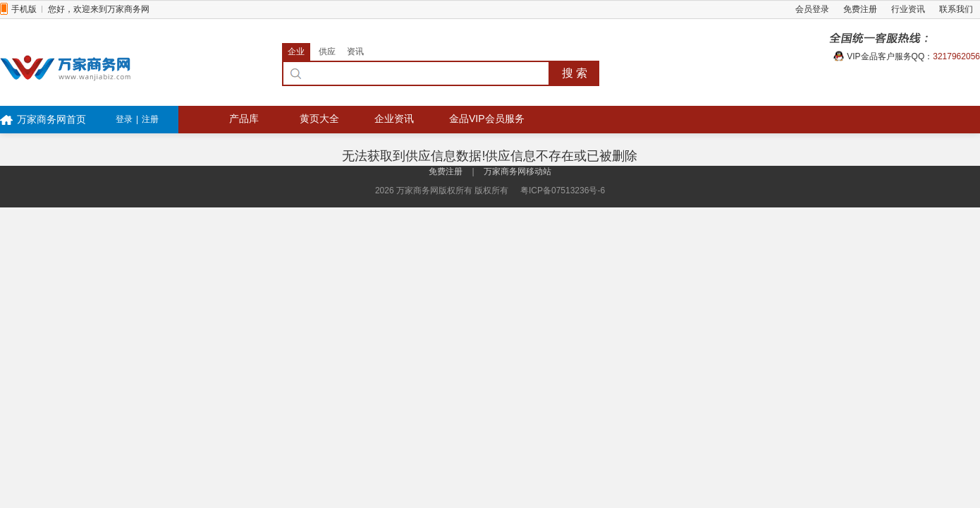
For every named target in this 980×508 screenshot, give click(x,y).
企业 (296, 52)
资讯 (355, 52)
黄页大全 (319, 119)
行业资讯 (908, 9)
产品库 (244, 119)
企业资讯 (394, 119)
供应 (327, 52)
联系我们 (956, 9)
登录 (124, 119)
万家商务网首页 (51, 119)
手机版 (24, 9)
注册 (150, 119)
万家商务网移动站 (517, 171)
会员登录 (812, 9)
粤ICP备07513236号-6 (563, 190)
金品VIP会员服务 (487, 119)
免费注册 (860, 9)
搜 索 (575, 73)
